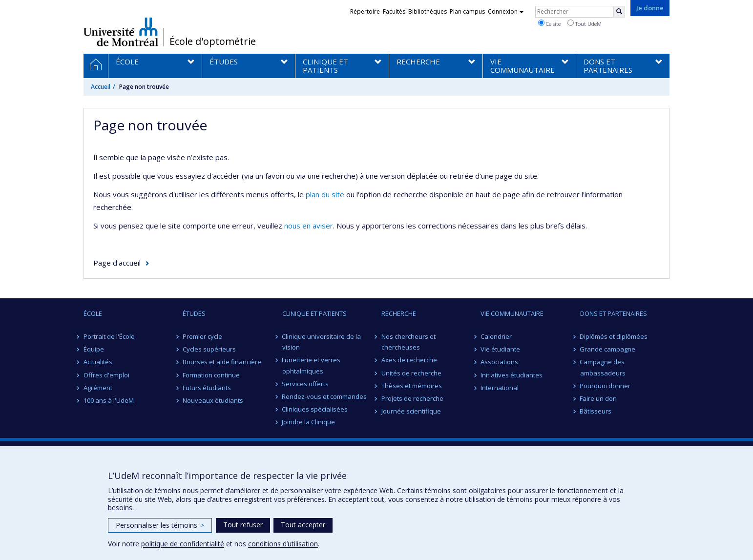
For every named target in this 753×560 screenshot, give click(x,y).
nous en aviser (309, 226)
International (500, 388)
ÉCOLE (93, 313)
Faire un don (599, 398)
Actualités (98, 362)
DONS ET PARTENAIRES (614, 313)
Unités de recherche (411, 373)
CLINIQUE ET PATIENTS (314, 313)
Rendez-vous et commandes (325, 396)
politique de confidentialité (183, 544)
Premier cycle (202, 336)
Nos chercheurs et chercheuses (408, 342)
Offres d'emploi (106, 375)
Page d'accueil (117, 263)
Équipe (94, 349)
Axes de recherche (409, 360)
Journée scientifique (411, 411)
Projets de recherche (412, 398)
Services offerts (306, 384)
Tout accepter (303, 525)
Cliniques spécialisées (315, 409)
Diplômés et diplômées (614, 336)
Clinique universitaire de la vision (322, 342)
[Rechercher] (619, 12)
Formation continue (211, 375)
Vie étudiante (500, 349)
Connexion (506, 11)
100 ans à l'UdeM (109, 400)
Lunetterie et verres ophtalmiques (312, 365)
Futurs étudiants (207, 388)
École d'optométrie (213, 41)
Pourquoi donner (606, 386)
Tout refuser (243, 525)
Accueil (101, 87)
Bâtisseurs (596, 411)
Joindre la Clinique (309, 422)
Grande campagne (608, 349)
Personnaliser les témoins (160, 525)
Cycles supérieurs (209, 349)
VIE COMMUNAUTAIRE (512, 313)
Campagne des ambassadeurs (603, 367)
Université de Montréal (121, 32)
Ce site (549, 23)
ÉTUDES (194, 313)
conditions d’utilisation (283, 544)
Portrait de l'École (109, 336)
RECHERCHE (399, 313)
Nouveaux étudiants (213, 400)
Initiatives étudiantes (512, 375)
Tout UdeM (585, 23)
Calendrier (496, 336)
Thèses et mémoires (412, 386)
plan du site (325, 194)
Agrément (98, 388)
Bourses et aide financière (222, 362)
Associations (499, 362)
